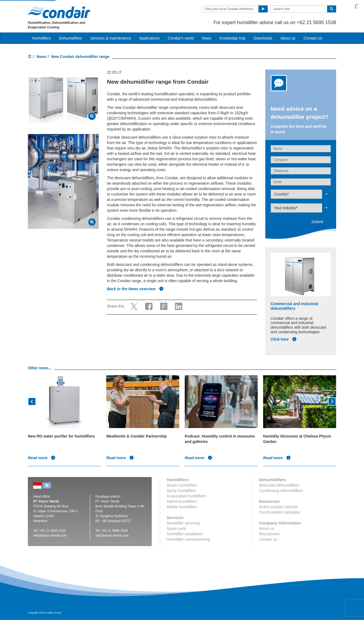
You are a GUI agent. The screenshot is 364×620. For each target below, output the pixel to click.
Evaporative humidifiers (187, 496)
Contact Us (313, 38)
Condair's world (181, 38)
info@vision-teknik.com (50, 536)
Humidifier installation (185, 534)
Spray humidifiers (181, 491)
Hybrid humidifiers (182, 501)
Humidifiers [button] (41, 38)
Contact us (268, 539)
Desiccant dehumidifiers (279, 485)
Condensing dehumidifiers (281, 491)
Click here (284, 339)
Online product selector (279, 507)
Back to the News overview (135, 289)
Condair (59, 12)
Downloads (263, 38)
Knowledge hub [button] (232, 38)
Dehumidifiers (71, 38)
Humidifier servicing (183, 523)
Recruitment (269, 534)
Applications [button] (150, 38)
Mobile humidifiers (182, 507)
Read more (42, 458)
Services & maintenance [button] (111, 38)
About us (288, 38)
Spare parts (177, 528)
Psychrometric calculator (280, 512)
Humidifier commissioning (188, 539)
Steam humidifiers (182, 485)
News (206, 38)
